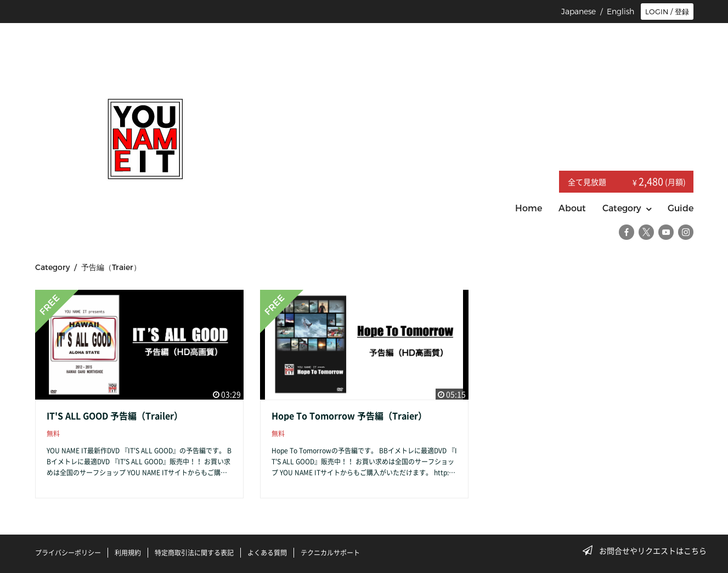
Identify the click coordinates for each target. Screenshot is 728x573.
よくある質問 (267, 553)
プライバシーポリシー (68, 553)
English (620, 12)
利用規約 (128, 553)
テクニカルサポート (330, 553)
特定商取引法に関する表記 (194, 553)
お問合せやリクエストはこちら (648, 550)
